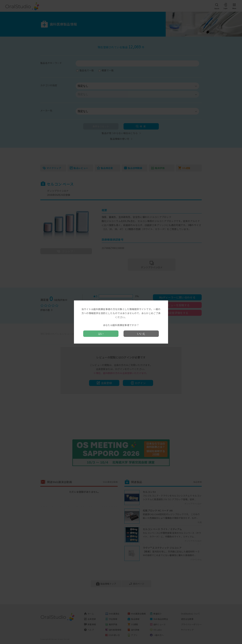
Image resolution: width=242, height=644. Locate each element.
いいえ (141, 333)
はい (101, 333)
